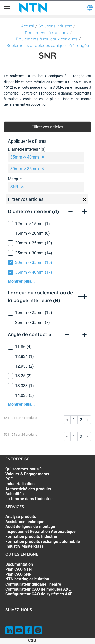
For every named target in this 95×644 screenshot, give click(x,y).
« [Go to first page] (67, 420)
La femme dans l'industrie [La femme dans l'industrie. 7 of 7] (29, 499)
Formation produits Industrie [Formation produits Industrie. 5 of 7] (31, 536)
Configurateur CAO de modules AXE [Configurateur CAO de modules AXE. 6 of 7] (38, 589)
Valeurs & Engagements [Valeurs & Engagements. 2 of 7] (27, 474)
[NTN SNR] (33, 8)
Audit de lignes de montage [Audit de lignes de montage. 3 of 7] (30, 527)
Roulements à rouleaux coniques (47, 39)
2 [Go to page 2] (81, 420)
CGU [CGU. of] (32, 641)
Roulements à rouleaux (47, 33)
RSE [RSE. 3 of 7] (9, 479)
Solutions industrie (55, 26)
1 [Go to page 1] (74, 420)
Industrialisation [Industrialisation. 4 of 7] (20, 484)
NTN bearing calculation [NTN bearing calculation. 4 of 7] (27, 579)
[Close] (85, 200)
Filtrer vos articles (47, 127)
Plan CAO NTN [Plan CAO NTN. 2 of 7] (18, 569)
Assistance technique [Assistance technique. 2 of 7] (25, 522)
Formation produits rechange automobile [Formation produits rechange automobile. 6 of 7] (43, 541)
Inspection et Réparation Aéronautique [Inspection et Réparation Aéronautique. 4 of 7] (41, 532)
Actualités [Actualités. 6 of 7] (14, 494)
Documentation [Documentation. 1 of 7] (19, 564)
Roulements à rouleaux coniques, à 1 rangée (48, 45)
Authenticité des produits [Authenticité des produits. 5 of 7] (28, 489)
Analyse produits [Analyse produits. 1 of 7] (21, 517)
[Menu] (7, 8)
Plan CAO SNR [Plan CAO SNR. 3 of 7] (18, 574)
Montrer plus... (21, 281)
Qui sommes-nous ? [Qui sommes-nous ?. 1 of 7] (23, 469)
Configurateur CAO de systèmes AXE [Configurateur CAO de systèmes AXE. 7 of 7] (39, 594)
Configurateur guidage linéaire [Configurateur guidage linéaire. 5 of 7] (33, 584)
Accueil (27, 26)
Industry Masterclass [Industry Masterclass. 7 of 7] (24, 546)
